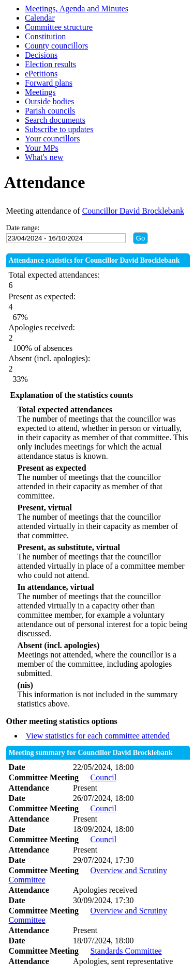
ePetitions (41, 74)
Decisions (41, 55)
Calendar (40, 18)
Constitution (45, 36)
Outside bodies (50, 101)
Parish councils (50, 111)
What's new (44, 157)
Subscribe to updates (59, 129)
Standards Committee (126, 951)
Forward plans (49, 83)
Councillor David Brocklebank (133, 211)
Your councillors (52, 139)
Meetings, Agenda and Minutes (77, 9)
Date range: (23, 228)
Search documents (55, 120)
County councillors (56, 46)
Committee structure (59, 27)
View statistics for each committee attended (98, 736)
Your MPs (42, 148)
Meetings (40, 92)
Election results (50, 64)
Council (103, 777)
